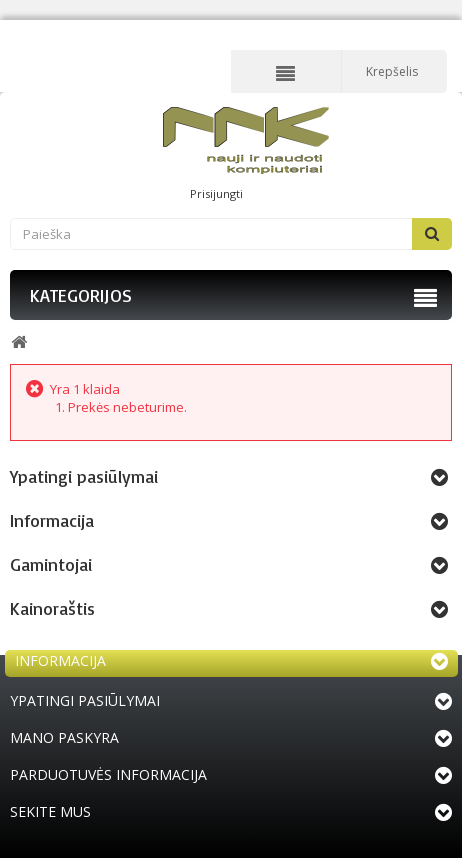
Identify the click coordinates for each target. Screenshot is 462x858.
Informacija (52, 520)
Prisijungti (216, 193)
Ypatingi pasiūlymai (84, 476)
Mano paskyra (64, 737)
